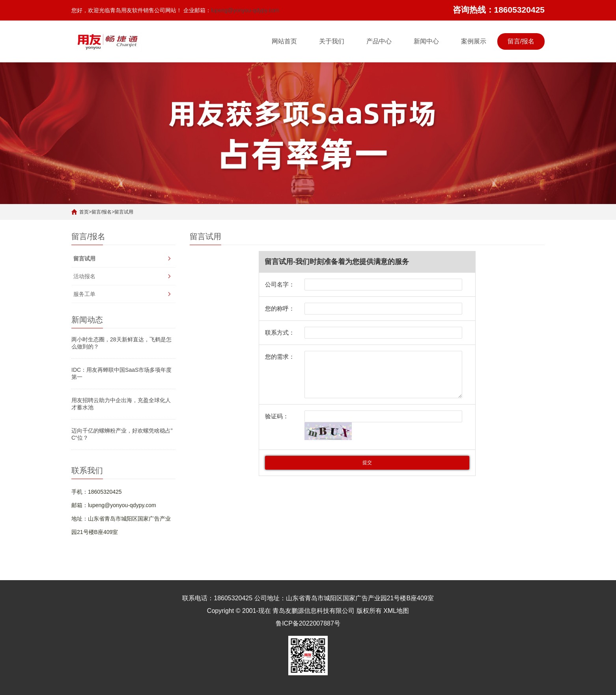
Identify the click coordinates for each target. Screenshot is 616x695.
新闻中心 (426, 41)
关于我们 (332, 41)
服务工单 (84, 294)
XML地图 (396, 611)
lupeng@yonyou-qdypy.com (245, 10)
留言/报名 (521, 41)
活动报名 (84, 276)
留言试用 (124, 212)
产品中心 (379, 41)
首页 (84, 212)
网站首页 (284, 41)
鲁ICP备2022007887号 (308, 623)
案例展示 (474, 41)
